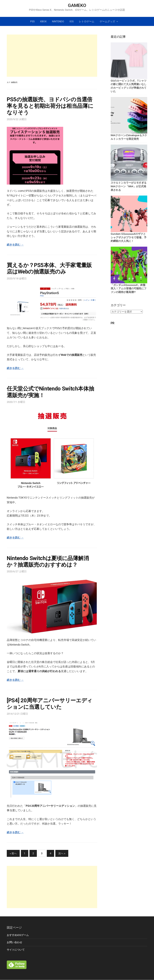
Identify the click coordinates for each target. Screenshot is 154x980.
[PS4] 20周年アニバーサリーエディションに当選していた (50, 704)
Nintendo (58, 21)
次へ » (62, 853)
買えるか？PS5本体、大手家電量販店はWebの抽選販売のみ (49, 268)
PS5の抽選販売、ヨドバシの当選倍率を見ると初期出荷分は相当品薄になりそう (50, 106)
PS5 (32, 21)
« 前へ (13, 853)
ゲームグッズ (107, 21)
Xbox (43, 21)
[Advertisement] (52, 56)
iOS (72, 21)
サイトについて (16, 950)
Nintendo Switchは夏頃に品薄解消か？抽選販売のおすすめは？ (48, 562)
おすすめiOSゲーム (18, 935)
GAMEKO (77, 5)
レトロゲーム (87, 21)
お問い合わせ (14, 942)
